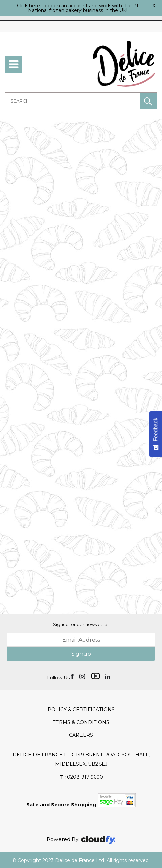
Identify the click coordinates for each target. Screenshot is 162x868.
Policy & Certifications (81, 710)
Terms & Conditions (81, 722)
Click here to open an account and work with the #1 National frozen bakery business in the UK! (78, 8)
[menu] (14, 64)
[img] (73, 676)
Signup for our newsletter (81, 624)
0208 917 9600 (81, 777)
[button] (148, 101)
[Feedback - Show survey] (156, 434)
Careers (81, 735)
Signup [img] (81, 654)
